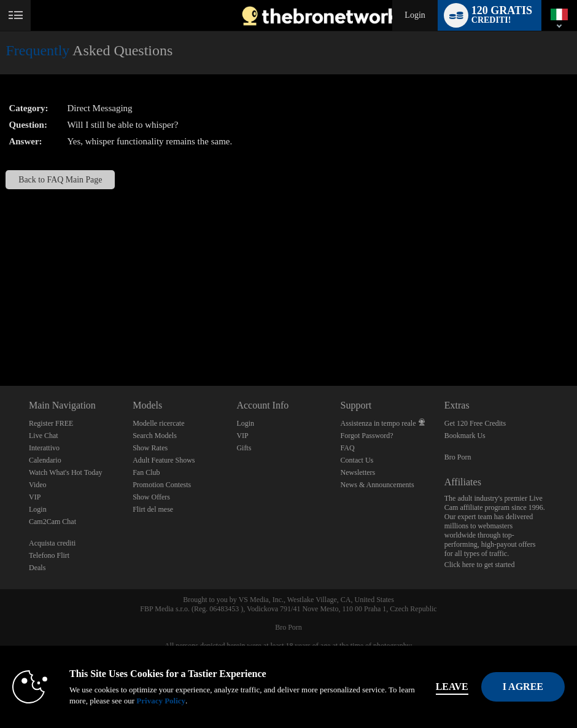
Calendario (45, 460)
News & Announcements (378, 485)
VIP (35, 497)
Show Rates (150, 448)
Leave (452, 687)
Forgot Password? (367, 436)
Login (415, 15)
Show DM (0, 340)
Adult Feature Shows (164, 460)
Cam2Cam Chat (52, 522)
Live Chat (44, 436)
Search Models (155, 436)
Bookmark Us (465, 436)
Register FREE (51, 423)
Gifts (244, 448)
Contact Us (357, 460)
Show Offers (151, 497)
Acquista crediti (52, 543)
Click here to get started (480, 565)
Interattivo (44, 448)
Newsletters (358, 472)
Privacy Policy (161, 701)
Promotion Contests (162, 485)
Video (38, 485)
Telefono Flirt (49, 555)
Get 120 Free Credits (475, 423)
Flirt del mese (153, 509)
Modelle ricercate (158, 423)
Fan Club (146, 472)
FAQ (348, 448)
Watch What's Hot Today (66, 472)
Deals (37, 568)
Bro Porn (458, 457)
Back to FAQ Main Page (60, 180)
